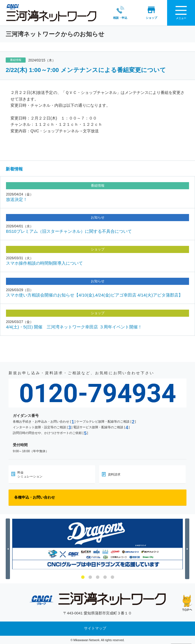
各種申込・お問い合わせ (35, 497)
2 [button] (90, 577)
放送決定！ (17, 199)
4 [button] (105, 577)
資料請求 (114, 474)
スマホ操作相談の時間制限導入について (44, 263)
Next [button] (188, 549)
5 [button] (112, 577)
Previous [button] (9, 549)
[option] (97, 543)
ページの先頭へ (187, 603)
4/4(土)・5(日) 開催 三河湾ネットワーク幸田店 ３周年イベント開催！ (74, 326)
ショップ (146, 12)
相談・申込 (115, 12)
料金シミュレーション (30, 474)
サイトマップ (95, 628)
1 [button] (83, 577)
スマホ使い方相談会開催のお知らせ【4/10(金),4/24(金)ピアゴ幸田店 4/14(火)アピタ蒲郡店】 (94, 294)
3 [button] (98, 577)
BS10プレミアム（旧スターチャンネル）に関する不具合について (69, 231)
